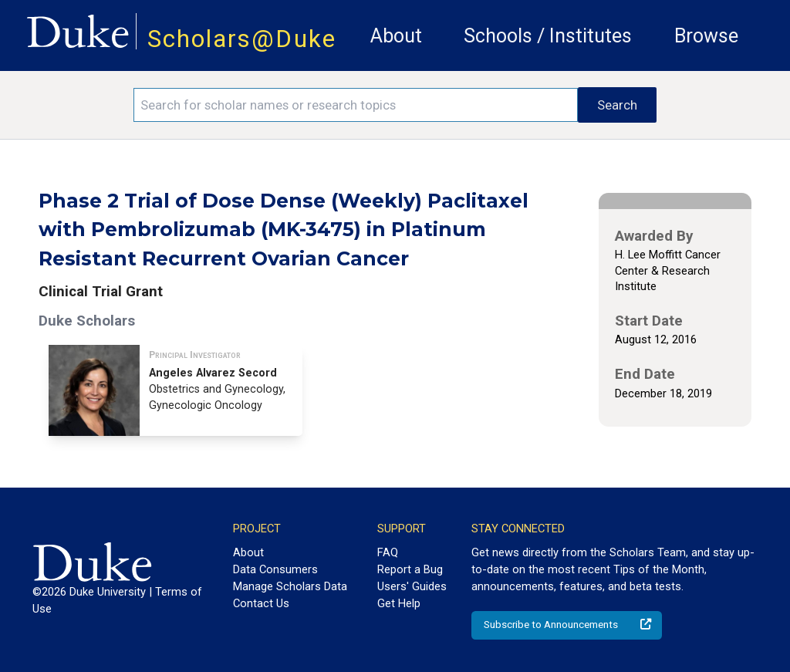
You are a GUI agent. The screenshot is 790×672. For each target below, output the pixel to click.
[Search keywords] (356, 105)
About (396, 36)
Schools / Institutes (548, 36)
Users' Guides (412, 586)
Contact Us (261, 603)
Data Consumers (275, 569)
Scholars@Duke (242, 39)
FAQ (388, 552)
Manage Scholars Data (290, 586)
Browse (706, 36)
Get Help (399, 603)
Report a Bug (410, 569)
